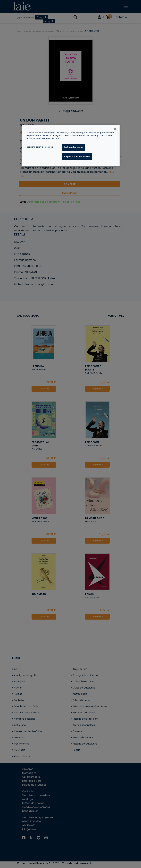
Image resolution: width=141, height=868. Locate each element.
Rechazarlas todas (73, 147)
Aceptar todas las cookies (77, 157)
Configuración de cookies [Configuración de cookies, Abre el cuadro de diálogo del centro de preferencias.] (40, 147)
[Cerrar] (115, 129)
